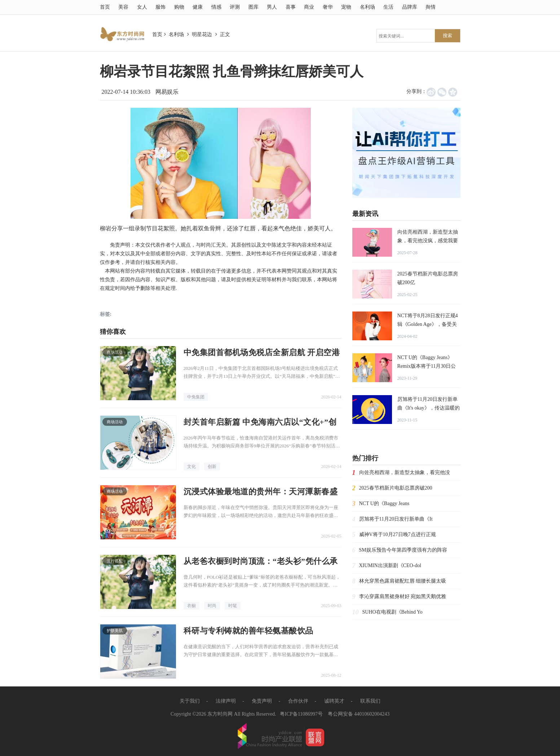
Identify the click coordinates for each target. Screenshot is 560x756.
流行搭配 (115, 561)
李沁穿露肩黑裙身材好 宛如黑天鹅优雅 (403, 596)
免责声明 (262, 701)
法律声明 (226, 701)
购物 (179, 7)
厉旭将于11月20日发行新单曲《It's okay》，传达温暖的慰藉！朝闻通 (429, 408)
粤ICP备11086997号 (301, 714)
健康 (198, 7)
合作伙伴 (298, 701)
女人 (142, 7)
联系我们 (370, 701)
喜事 (291, 7)
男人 (272, 7)
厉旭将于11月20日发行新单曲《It (396, 519)
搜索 (447, 36)
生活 (388, 7)
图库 (253, 7)
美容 (123, 7)
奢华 (328, 7)
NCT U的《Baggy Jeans (384, 503)
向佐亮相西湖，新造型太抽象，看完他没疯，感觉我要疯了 (428, 241)
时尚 (212, 606)
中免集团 (196, 397)
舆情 (431, 7)
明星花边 (202, 34)
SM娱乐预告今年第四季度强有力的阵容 (403, 550)
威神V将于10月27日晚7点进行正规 (398, 534)
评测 (235, 7)
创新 (212, 467)
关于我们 (190, 701)
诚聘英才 (334, 701)
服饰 (160, 7)
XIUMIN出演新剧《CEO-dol (390, 565)
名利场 (367, 7)
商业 (309, 7)
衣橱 (191, 606)
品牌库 (410, 7)
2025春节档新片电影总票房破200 (396, 488)
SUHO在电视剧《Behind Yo (393, 612)
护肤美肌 (115, 631)
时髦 (233, 606)
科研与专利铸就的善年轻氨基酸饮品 (248, 631)
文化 (191, 467)
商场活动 (115, 352)
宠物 (346, 7)
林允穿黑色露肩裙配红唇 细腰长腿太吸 (403, 581)
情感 (216, 7)
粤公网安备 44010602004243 (359, 714)
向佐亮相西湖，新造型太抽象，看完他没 (405, 472)
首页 (105, 7)
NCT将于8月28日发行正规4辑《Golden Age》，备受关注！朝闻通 (428, 324)
